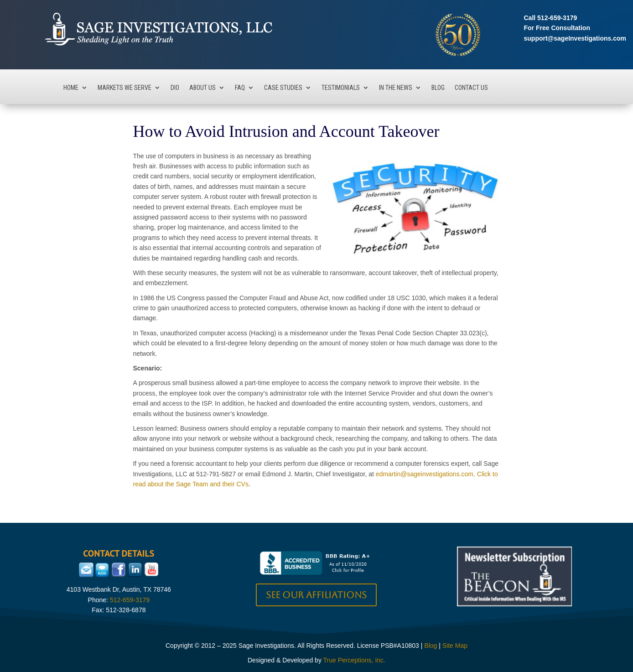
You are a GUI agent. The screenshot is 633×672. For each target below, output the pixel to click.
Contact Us (471, 88)
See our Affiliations (316, 595)
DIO (175, 88)
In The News (396, 88)
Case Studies (283, 88)
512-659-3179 (557, 18)
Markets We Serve (125, 88)
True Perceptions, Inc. (354, 660)
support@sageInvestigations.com (575, 38)
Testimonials (341, 88)
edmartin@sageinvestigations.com (425, 474)
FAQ (240, 88)
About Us (202, 88)
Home (71, 88)
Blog (438, 88)
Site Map (455, 646)
